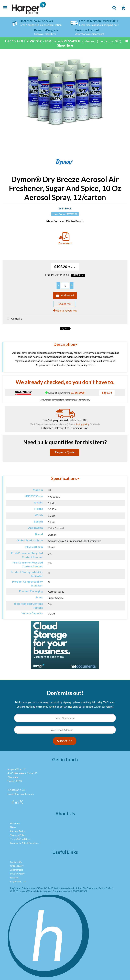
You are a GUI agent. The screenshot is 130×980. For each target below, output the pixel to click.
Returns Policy (18, 831)
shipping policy (81, 424)
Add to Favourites (65, 310)
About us (15, 823)
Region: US (16, 881)
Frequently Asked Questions (25, 843)
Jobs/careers (17, 870)
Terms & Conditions (20, 839)
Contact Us (16, 862)
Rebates (14, 878)
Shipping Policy (18, 835)
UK (24, 881)
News (13, 827)
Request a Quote (65, 452)
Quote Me (65, 304)
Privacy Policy (17, 874)
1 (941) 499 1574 (17, 790)
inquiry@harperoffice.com (21, 794)
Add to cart (65, 296)
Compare (14, 319)
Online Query (17, 866)
